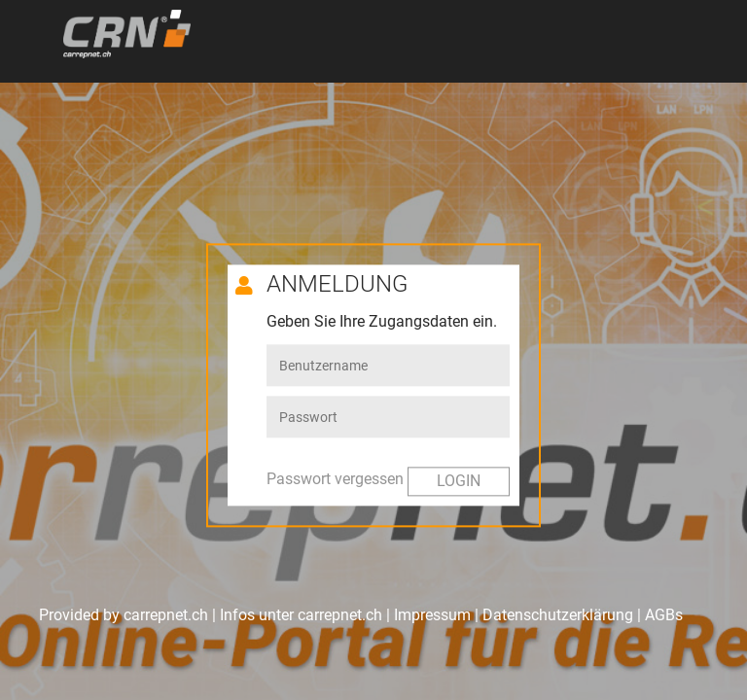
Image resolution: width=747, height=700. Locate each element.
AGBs (664, 615)
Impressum (432, 615)
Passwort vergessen (335, 479)
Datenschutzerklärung (558, 615)
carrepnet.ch (340, 615)
